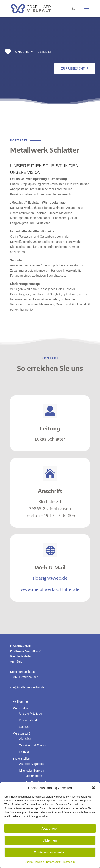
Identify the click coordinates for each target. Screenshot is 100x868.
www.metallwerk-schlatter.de (50, 589)
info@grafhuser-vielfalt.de (27, 687)
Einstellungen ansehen (50, 852)
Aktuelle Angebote (31, 764)
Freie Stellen (21, 759)
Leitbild (24, 752)
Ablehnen (50, 840)
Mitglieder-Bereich (31, 771)
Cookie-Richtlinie (34, 862)
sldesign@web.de (50, 578)
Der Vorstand (28, 720)
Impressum (69, 862)
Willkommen (21, 702)
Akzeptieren (50, 828)
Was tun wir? (22, 733)
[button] (94, 788)
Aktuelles (25, 739)
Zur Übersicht (73, 68)
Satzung (25, 727)
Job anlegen (34, 776)
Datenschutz (53, 862)
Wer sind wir (21, 708)
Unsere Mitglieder (31, 714)
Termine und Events (33, 745)
